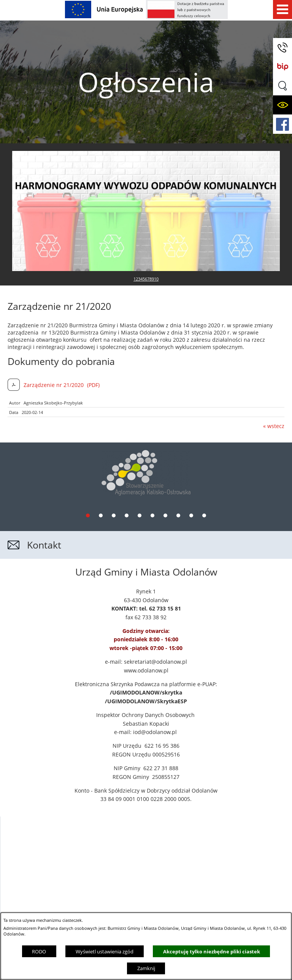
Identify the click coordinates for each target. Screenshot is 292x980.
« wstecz (274, 364)
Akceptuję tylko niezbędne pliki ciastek (212, 951)
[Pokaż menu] (282, 10)
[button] (282, 86)
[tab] (88, 451)
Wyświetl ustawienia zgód (105, 951)
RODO (39, 951)
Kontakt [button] (44, 481)
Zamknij (146, 968)
